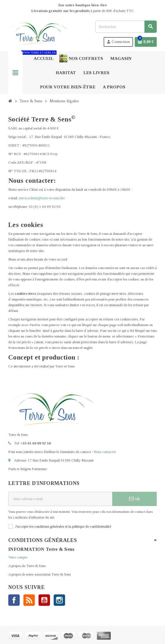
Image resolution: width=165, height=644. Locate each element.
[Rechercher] (126, 27)
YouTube (44, 600)
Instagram (59, 600)
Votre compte (18, 557)
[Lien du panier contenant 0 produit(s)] (146, 42)
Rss (29, 600)
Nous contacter (105, 452)
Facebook (14, 600)
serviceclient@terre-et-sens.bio (42, 198)
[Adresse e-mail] (60, 499)
